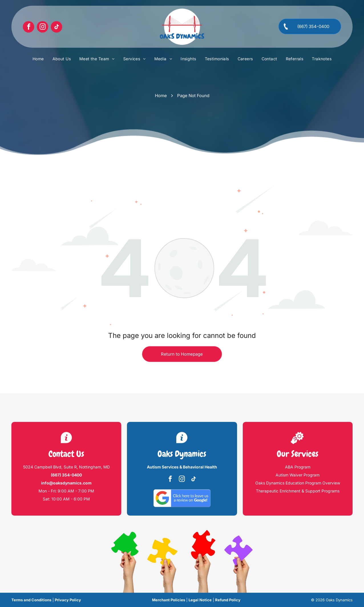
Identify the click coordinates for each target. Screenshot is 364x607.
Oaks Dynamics (182, 454)
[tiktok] (56, 28)
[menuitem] (38, 59)
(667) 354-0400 (66, 475)
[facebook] (29, 28)
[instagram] (43, 28)
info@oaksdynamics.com (66, 483)
